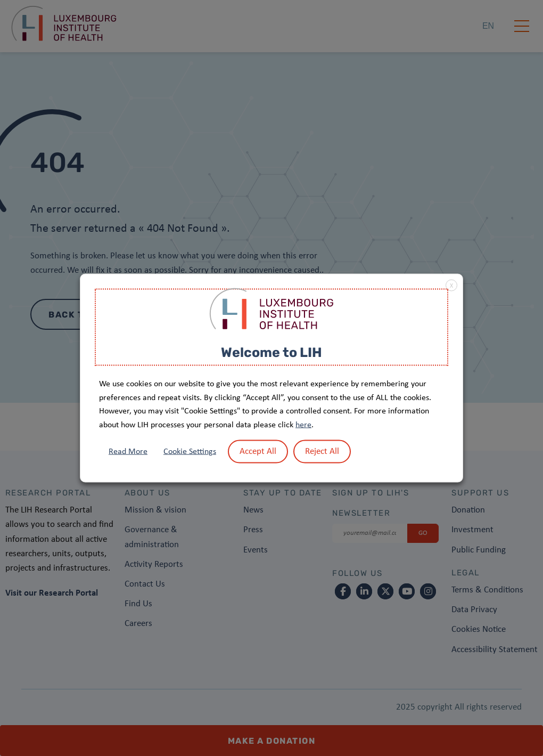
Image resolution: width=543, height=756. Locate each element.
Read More (128, 452)
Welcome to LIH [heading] (271, 352)
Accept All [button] (258, 452)
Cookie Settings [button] (190, 452)
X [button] (451, 286)
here (303, 425)
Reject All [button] (322, 452)
